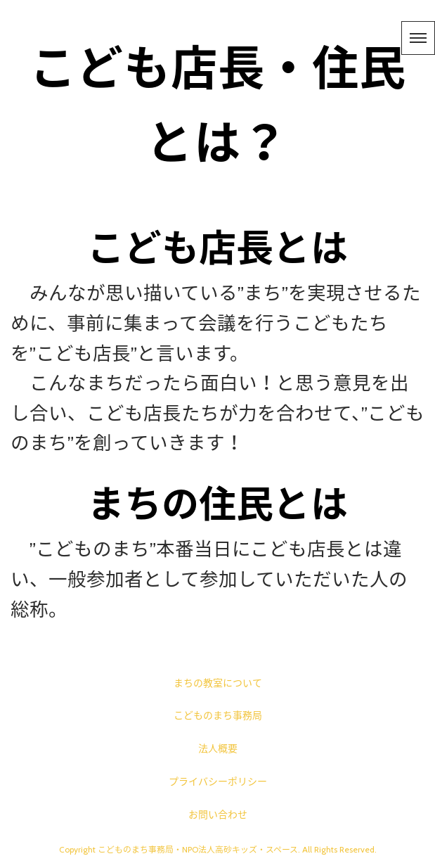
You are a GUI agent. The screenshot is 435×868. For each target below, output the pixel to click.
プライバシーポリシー (218, 781)
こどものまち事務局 (218, 715)
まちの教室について (218, 683)
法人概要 (218, 748)
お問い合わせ (218, 815)
